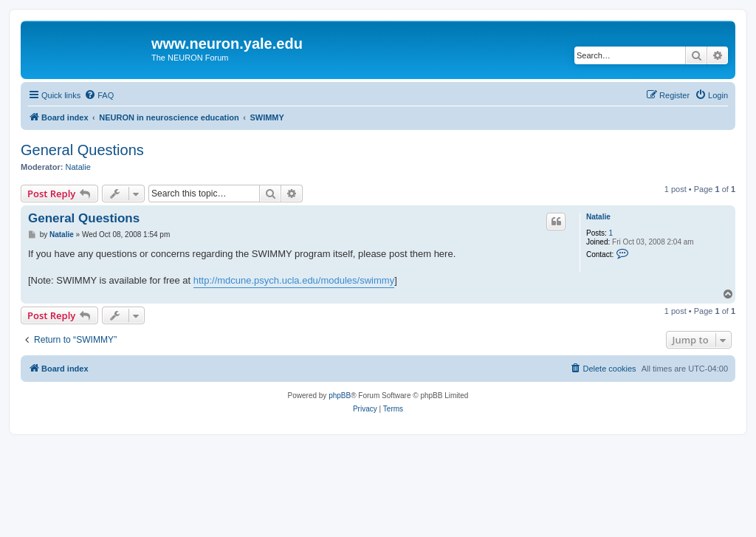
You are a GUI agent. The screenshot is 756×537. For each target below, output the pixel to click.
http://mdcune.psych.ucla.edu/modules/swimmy (294, 280)
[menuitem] (99, 95)
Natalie (78, 167)
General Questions (82, 150)
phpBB (340, 396)
